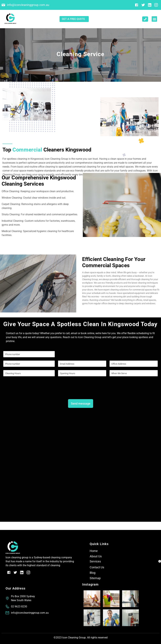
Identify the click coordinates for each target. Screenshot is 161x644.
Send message (81, 403)
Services (95, 561)
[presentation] (28, 392)
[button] (154, 19)
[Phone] (29, 364)
